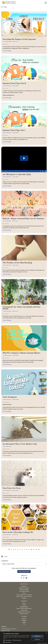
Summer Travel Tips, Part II (14, 83)
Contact (24, 605)
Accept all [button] (37, 636)
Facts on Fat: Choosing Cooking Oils (18, 532)
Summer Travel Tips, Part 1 (14, 130)
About (24, 603)
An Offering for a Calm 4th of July (17, 174)
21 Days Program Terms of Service (24, 595)
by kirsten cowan (15, 42)
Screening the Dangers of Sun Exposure (19, 39)
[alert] (24, 638)
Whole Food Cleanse (24, 588)
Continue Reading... (7, 51)
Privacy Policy (24, 610)
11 (34, 549)
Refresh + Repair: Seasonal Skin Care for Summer (23, 219)
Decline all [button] (37, 639)
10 (31, 549)
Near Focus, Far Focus (12, 488)
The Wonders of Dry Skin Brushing (17, 263)
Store (24, 593)
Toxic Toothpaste (10, 397)
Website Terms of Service (24, 612)
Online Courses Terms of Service (24, 597)
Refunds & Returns (24, 614)
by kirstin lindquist (15, 86)
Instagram (24, 620)
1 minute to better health (7, 42)
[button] (17, 642)
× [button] (47, 633)
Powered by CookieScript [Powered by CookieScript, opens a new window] (42, 643)
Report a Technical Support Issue (24, 608)
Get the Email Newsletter (24, 571)
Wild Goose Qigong (24, 590)
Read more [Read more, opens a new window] (8, 638)
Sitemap (24, 598)
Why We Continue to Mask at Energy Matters (21, 353)
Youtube (24, 622)
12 (36, 549)
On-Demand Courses (24, 591)
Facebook (24, 619)
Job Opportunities (24, 607)
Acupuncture (24, 586)
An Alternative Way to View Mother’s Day (20, 444)
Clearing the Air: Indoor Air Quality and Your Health (22, 308)
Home (2, 7)
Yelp (24, 624)
